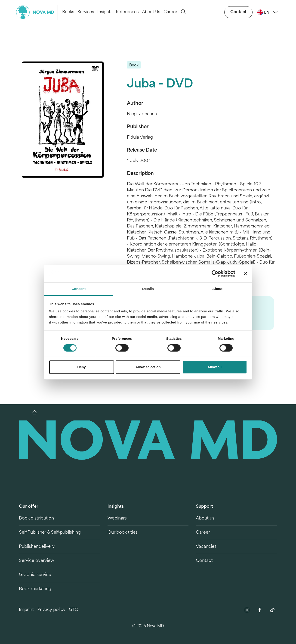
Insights (105, 12)
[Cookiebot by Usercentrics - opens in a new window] (215, 274)
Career (170, 12)
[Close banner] (245, 274)
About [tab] (217, 289)
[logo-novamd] (37, 12)
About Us (151, 12)
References (127, 12)
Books (68, 12)
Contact (238, 12)
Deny (82, 367)
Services (86, 12)
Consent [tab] (79, 289)
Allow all (214, 367)
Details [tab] (148, 289)
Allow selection (148, 367)
